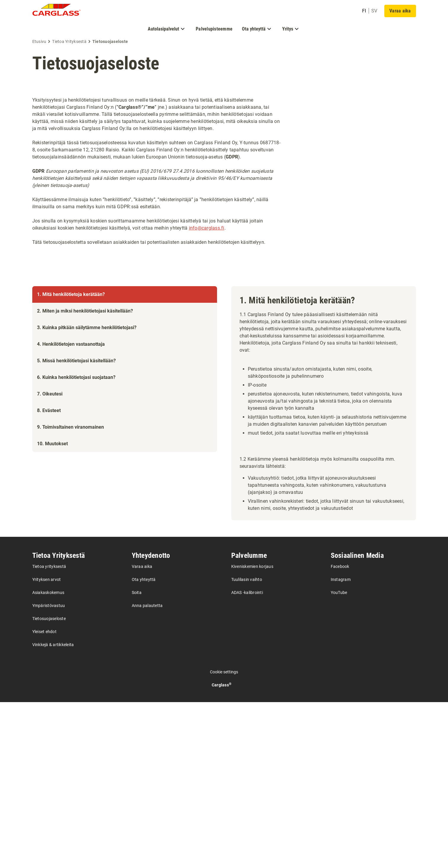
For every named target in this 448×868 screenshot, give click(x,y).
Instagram (341, 745)
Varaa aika (142, 732)
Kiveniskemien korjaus (252, 732)
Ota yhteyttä (144, 745)
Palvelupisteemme (214, 29)
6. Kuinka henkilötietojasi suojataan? (76, 611)
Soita (137, 758)
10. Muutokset (52, 678)
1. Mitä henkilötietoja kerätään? (71, 294)
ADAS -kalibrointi (247, 758)
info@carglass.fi (207, 228)
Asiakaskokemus (48, 758)
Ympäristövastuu (49, 771)
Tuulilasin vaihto (247, 745)
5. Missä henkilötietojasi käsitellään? (76, 595)
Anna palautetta (147, 771)
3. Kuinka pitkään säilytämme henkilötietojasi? (87, 562)
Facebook (340, 732)
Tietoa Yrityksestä (59, 721)
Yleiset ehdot (44, 797)
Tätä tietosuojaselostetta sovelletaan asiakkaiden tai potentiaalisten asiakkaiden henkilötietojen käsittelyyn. (149, 242)
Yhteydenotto (151, 721)
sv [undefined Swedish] (374, 11)
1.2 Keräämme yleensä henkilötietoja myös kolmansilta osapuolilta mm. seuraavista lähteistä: (317, 463)
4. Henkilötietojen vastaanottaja (71, 578)
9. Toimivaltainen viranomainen (70, 661)
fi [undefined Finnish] (364, 11)
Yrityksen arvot (47, 745)
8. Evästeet (49, 644)
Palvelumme (249, 721)
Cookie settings (224, 838)
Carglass (222, 851)
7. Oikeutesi (50, 628)
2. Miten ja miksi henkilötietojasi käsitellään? (85, 545)
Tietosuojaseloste (96, 63)
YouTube (339, 758)
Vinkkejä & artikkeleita (53, 811)
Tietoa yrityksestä (49, 732)
